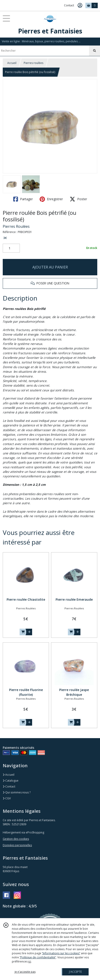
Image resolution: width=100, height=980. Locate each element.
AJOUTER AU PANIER (50, 267)
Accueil (12, 63)
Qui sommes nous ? (17, 792)
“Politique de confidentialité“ (38, 957)
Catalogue (11, 781)
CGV (7, 798)
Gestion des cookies (16, 839)
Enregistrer (51, 199)
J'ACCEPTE (75, 972)
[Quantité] (11, 248)
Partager (23, 199)
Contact (69, 5)
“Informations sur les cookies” (61, 953)
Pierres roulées (33, 63)
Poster (78, 199)
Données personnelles (17, 845)
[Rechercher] (95, 51)
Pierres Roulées (16, 226)
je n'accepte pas (25, 972)
